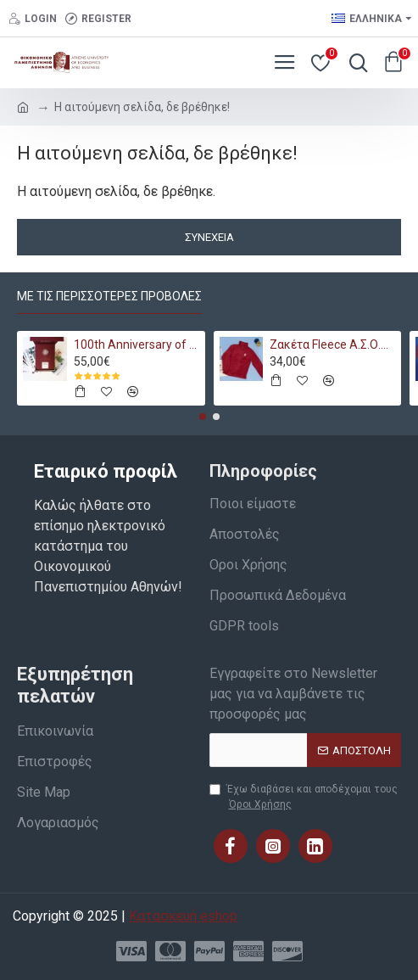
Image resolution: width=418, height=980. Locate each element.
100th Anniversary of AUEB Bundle (137, 344)
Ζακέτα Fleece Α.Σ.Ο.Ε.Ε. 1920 (332, 344)
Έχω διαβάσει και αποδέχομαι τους (304, 798)
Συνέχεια (209, 237)
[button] (203, 417)
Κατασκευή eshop (183, 916)
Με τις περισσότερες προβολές (109, 296)
